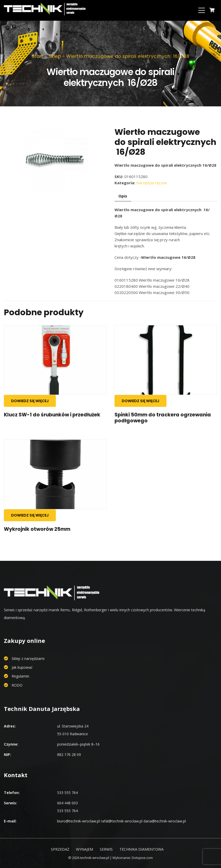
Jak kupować (22, 667)
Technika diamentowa (142, 849)
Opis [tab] (123, 196)
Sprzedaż (60, 849)
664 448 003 (67, 803)
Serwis (106, 849)
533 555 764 (67, 793)
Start (38, 53)
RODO (17, 685)
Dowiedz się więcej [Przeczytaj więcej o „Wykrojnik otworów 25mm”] (30, 515)
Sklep (55, 53)
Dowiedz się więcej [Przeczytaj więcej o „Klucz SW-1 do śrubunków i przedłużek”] (30, 401)
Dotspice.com (142, 858)
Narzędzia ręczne (152, 183)
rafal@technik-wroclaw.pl (122, 821)
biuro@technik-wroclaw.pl (78, 821)
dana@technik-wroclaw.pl (165, 821)
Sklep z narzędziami (28, 659)
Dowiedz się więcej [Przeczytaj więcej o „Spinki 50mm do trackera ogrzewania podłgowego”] (140, 401)
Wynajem (85, 849)
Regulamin (20, 676)
